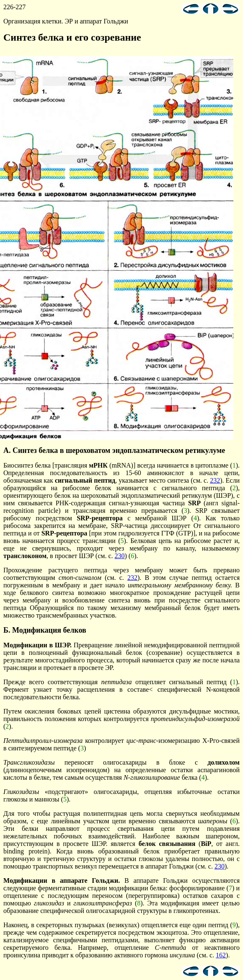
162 (221, 955)
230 (120, 556)
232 (215, 480)
